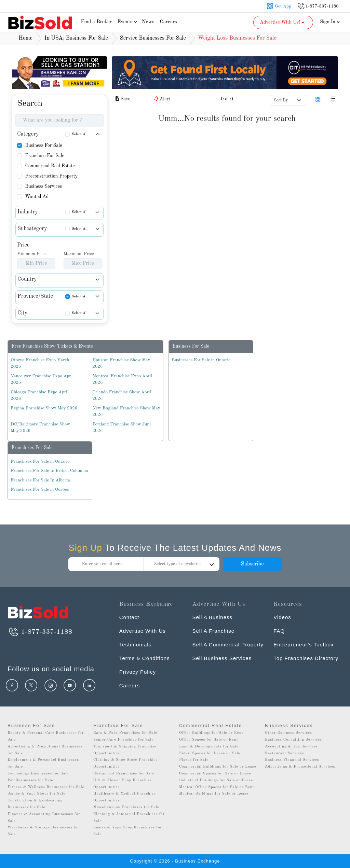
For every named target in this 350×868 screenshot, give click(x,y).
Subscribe (252, 564)
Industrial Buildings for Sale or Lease (216, 780)
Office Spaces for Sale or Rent (208, 740)
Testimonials (136, 645)
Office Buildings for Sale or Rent (211, 733)
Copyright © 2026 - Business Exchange (175, 861)
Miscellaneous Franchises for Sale (126, 807)
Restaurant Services (285, 753)
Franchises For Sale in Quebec (40, 489)
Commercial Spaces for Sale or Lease (215, 774)
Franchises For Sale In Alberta (40, 480)
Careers (169, 22)
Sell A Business (212, 617)
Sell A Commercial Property (228, 645)
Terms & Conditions (145, 658)
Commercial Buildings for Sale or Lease (218, 767)
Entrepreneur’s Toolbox (304, 645)
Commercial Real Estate (50, 166)
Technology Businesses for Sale (38, 774)
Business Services (43, 186)
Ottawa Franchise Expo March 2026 (40, 363)
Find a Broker (96, 22)
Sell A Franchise (213, 631)
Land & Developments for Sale (209, 747)
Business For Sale (43, 145)
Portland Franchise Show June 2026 (122, 428)
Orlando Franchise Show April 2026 (122, 396)
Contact (129, 617)
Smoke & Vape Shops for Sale (36, 794)
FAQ (279, 631)
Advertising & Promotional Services (300, 767)
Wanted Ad (37, 197)
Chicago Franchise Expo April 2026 (39, 396)
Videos (282, 617)
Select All (80, 134)
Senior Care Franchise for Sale (123, 740)
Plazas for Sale (194, 760)
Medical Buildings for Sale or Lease (214, 794)
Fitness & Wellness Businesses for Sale (46, 787)
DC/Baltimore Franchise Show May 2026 (40, 428)
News (148, 22)
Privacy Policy (138, 672)
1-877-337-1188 (40, 632)
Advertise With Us (143, 631)
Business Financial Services (292, 760)
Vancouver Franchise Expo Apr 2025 (41, 380)
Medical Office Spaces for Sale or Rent (217, 787)
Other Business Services (288, 733)
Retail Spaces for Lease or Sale (210, 753)
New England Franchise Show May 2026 (126, 412)
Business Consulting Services (293, 740)
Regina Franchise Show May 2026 (44, 408)
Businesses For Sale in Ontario (201, 360)
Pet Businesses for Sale (30, 780)
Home (25, 38)
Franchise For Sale (45, 156)
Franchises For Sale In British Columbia (49, 471)
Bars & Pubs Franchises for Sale (125, 733)
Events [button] (128, 22)
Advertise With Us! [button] (282, 22)
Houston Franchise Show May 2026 (121, 363)
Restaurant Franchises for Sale (124, 774)
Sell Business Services (222, 658)
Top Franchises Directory (306, 658)
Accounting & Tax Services (291, 747)
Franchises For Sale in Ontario (40, 461)
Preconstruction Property (51, 176)
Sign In (330, 22)
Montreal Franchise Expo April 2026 (122, 380)
